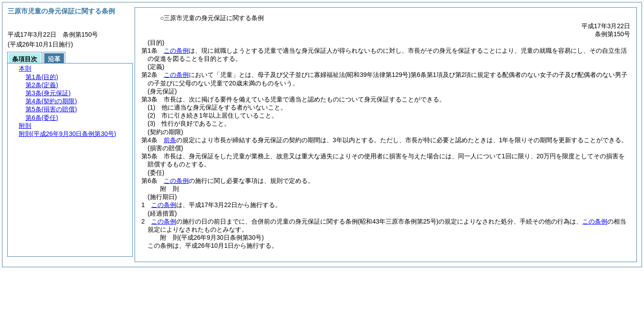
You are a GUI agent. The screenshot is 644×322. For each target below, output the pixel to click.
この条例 (176, 51)
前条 (170, 140)
